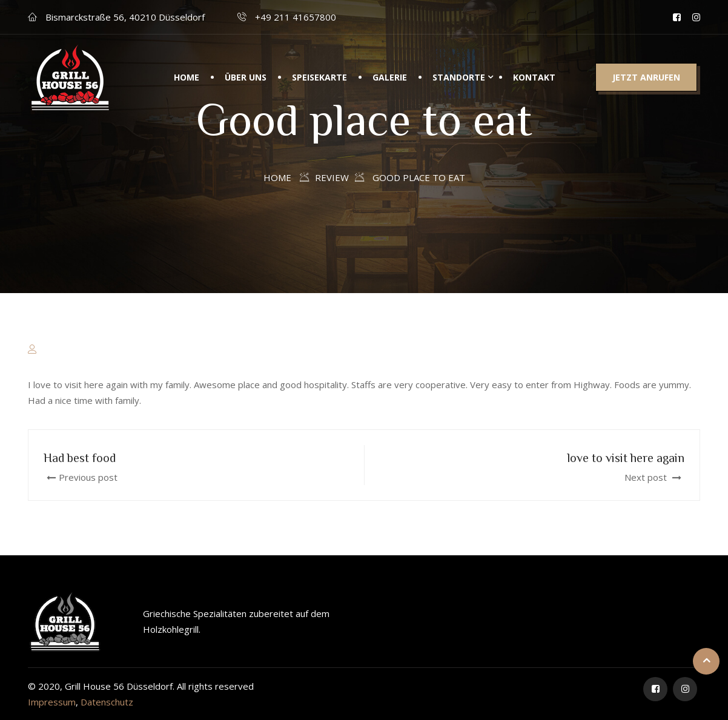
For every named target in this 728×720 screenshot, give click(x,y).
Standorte (459, 80)
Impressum (52, 702)
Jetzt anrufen (646, 80)
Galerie (390, 80)
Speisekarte (319, 80)
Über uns (246, 80)
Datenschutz (107, 702)
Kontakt (534, 80)
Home (187, 80)
